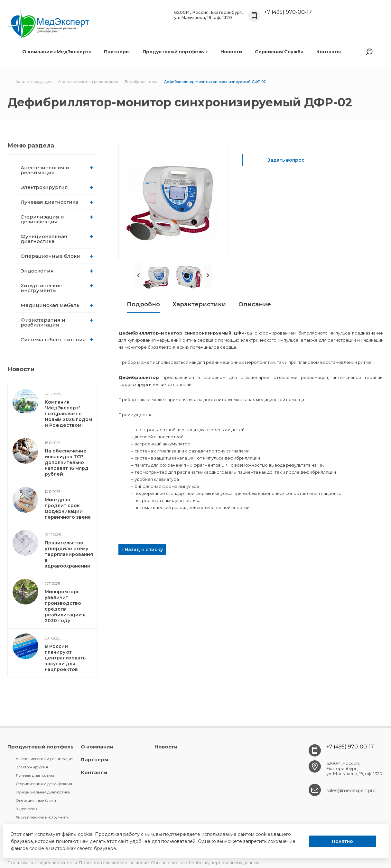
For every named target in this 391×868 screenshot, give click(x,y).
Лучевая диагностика (57, 202)
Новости (231, 52)
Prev (138, 275)
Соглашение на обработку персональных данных (205, 863)
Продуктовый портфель (175, 52)
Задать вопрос (286, 160)
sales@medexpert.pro (351, 791)
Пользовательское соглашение (114, 863)
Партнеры (117, 52)
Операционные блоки (57, 256)
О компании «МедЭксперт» (57, 52)
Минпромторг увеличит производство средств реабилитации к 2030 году (65, 606)
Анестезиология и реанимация (57, 170)
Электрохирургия (57, 187)
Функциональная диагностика (57, 239)
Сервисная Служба (279, 52)
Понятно (342, 841)
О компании (97, 747)
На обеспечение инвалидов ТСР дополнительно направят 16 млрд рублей (67, 462)
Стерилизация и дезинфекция (57, 219)
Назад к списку (142, 550)
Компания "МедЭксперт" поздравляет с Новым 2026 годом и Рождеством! (68, 414)
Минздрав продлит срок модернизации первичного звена (68, 508)
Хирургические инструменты (57, 288)
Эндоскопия (57, 271)
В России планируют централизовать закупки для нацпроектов (65, 658)
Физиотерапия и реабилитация (57, 322)
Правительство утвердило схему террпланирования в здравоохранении (69, 554)
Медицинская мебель (57, 305)
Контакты (329, 52)
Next (208, 275)
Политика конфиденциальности (42, 863)
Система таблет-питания (57, 340)
